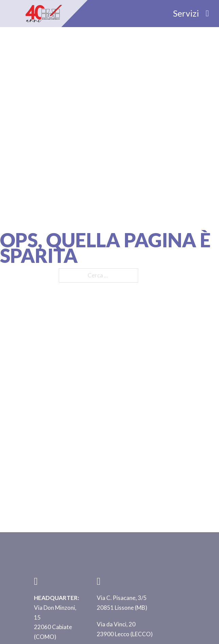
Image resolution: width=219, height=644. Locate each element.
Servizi (186, 13)
